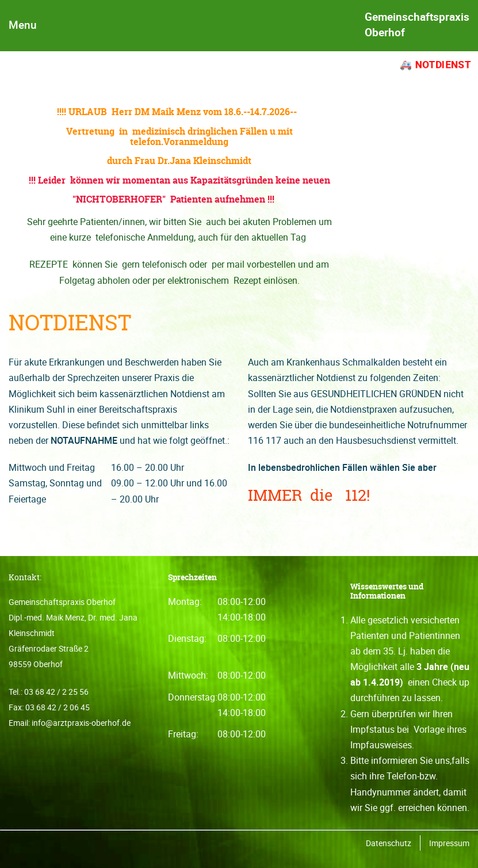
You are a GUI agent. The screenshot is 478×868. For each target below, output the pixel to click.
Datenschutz (389, 843)
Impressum (449, 843)
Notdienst (443, 65)
